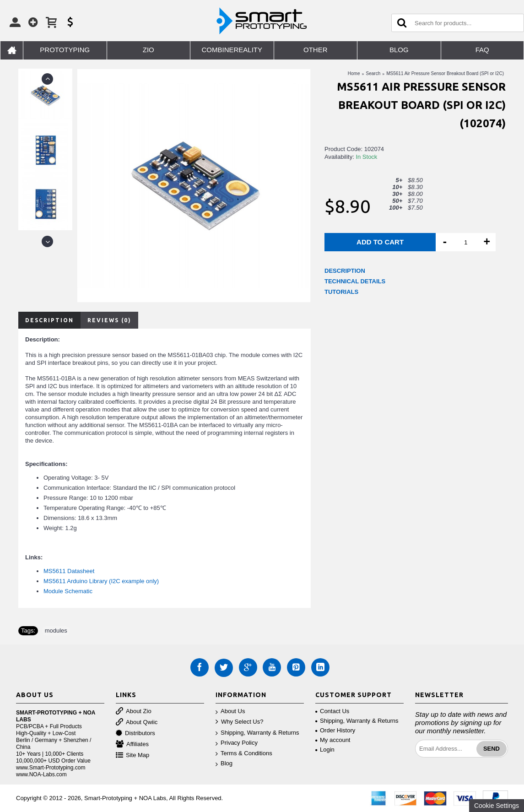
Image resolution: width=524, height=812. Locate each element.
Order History (335, 730)
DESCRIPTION (345, 271)
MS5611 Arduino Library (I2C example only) (101, 581)
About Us (230, 712)
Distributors (135, 734)
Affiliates (132, 744)
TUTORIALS (341, 292)
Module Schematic (68, 591)
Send (492, 749)
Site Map (132, 755)
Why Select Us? (239, 722)
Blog (224, 764)
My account (333, 740)
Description (49, 320)
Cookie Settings (497, 806)
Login (325, 750)
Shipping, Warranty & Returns (257, 733)
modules (56, 631)
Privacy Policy (237, 743)
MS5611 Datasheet (69, 571)
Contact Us (332, 711)
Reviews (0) (109, 320)
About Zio (134, 712)
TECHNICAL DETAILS (355, 281)
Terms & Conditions (244, 754)
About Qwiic (137, 723)
